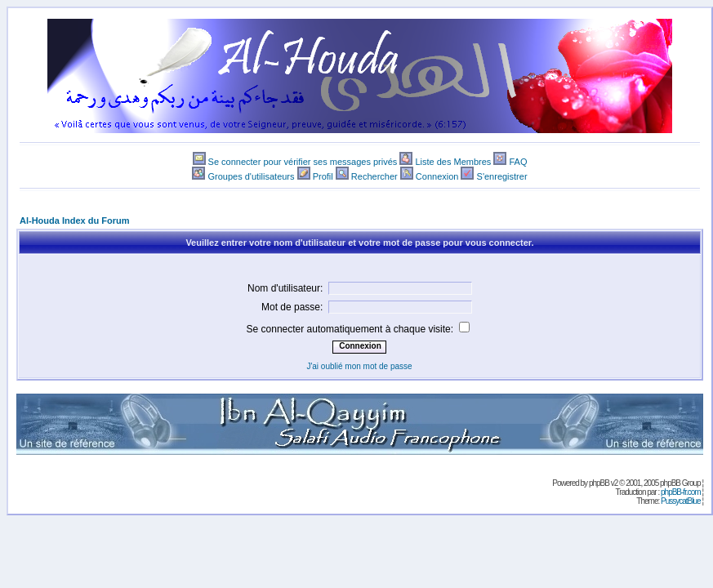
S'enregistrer (502, 176)
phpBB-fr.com (681, 492)
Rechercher (374, 176)
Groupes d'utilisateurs (251, 176)
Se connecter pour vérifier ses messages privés (303, 162)
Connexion (437, 176)
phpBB (599, 483)
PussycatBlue (681, 501)
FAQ (518, 162)
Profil (323, 176)
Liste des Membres (453, 162)
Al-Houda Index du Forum (74, 220)
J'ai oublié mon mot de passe (359, 366)
